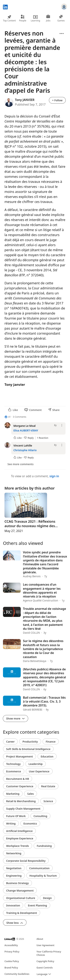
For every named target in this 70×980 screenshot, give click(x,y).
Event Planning (37, 905)
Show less (15, 923)
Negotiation (14, 868)
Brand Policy (11, 968)
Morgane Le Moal (25, 426)
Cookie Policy (12, 961)
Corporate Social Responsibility (26, 861)
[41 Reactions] (8, 417)
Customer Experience (20, 786)
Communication (39, 868)
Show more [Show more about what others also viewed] (15, 718)
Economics (30, 823)
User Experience (39, 771)
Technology (13, 764)
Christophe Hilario (25, 450)
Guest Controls (45, 968)
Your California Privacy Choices (49, 953)
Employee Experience (20, 838)
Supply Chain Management (23, 809)
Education (47, 756)
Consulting (41, 816)
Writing (11, 823)
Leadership (36, 764)
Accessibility (11, 945)
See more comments (21, 464)
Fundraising (44, 846)
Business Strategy (17, 883)
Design (47, 898)
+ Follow (57, 100)
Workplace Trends (18, 846)
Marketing (13, 794)
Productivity (30, 742)
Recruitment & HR (18, 779)
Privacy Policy (12, 952)
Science (48, 801)
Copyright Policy (45, 961)
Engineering (14, 876)
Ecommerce (14, 771)
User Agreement (46, 945)
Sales (31, 794)
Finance (51, 742)
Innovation (13, 905)
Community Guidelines (17, 974)
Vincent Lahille (23, 445)
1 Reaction (43, 438)
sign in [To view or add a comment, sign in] (54, 476)
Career (10, 742)
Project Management (20, 756)
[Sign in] (64, 7)
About (40, 939)
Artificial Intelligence (19, 831)
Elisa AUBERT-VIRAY (26, 430)
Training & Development (22, 913)
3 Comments (20, 417)
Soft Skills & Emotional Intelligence (28, 749)
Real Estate (48, 786)
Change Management (20, 891)
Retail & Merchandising (21, 801)
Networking (14, 853)
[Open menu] (62, 34)
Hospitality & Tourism (43, 876)
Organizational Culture (21, 898)
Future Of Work (16, 816)
